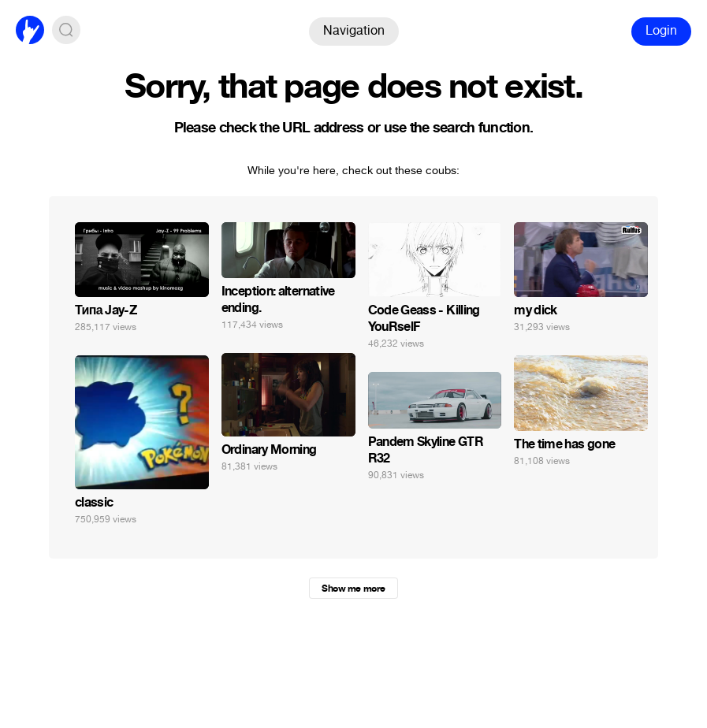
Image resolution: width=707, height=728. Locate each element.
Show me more (353, 589)
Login (661, 30)
